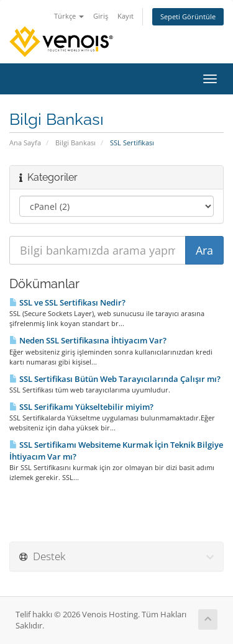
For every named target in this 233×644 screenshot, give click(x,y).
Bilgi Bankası (75, 143)
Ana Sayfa (25, 143)
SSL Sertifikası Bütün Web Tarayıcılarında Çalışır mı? (115, 379)
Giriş (101, 16)
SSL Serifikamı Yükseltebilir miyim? (81, 407)
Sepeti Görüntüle (188, 16)
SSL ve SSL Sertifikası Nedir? (67, 302)
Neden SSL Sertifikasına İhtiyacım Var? (88, 340)
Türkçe (69, 16)
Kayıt (126, 16)
